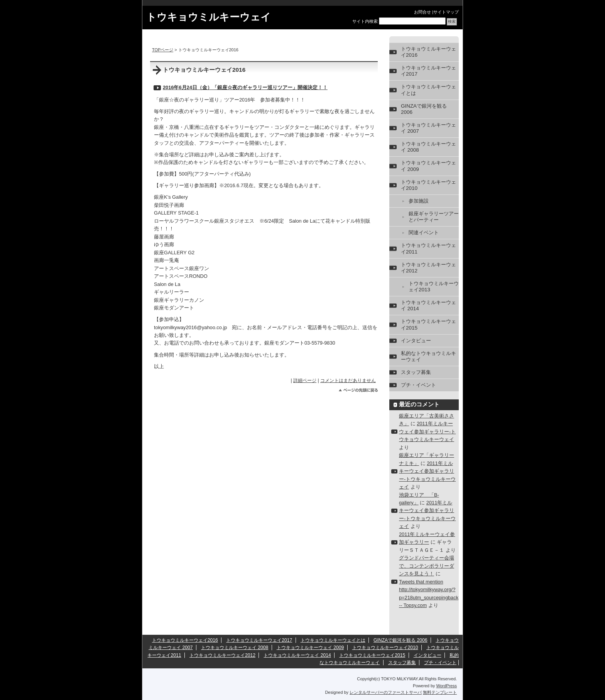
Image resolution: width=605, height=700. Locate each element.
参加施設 (419, 201)
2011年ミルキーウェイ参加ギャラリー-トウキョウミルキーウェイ (427, 431)
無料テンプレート (440, 692)
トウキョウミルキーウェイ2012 (428, 268)
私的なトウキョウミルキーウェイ (428, 356)
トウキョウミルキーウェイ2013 (434, 287)
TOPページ (163, 50)
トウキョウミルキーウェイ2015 (428, 324)
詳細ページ (305, 380)
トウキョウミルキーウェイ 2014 (428, 305)
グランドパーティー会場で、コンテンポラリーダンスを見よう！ (427, 566)
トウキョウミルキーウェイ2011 (428, 248)
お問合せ (422, 12)
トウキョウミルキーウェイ (209, 17)
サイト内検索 (365, 21)
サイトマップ (446, 12)
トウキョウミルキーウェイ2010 (428, 185)
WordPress (446, 686)
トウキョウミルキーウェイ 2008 (428, 147)
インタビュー (416, 341)
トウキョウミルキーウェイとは (428, 90)
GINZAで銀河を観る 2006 (424, 109)
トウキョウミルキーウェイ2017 (428, 71)
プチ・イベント (418, 385)
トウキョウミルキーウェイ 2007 (428, 128)
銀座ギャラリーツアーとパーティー (434, 217)
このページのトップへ (358, 390)
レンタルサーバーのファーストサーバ (386, 692)
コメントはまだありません (348, 380)
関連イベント (424, 232)
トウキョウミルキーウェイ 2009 (428, 166)
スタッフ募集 (416, 372)
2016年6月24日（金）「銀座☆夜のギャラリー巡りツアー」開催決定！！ (245, 87)
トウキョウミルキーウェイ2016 (428, 52)
